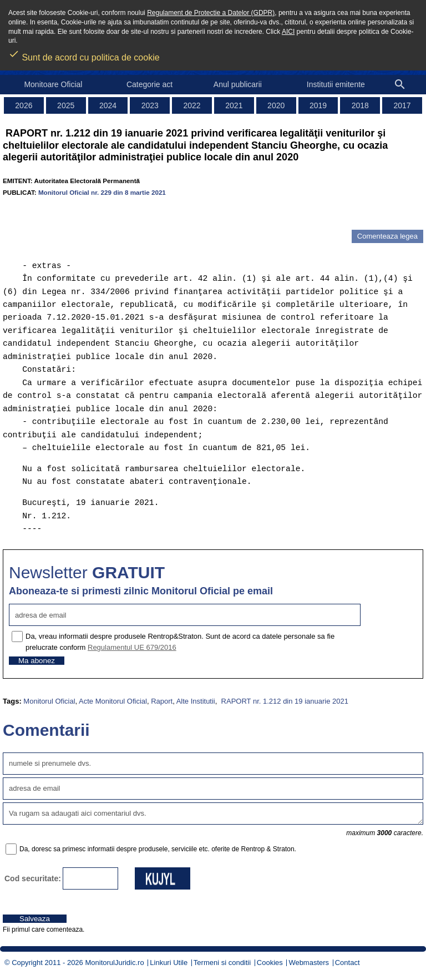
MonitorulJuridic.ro (114, 963)
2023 (150, 105)
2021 (234, 105)
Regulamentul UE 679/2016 (132, 647)
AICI (288, 32)
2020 (276, 105)
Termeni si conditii (222, 963)
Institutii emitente (336, 84)
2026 (24, 105)
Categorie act (149, 84)
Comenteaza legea (387, 236)
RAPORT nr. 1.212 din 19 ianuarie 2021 (284, 701)
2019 (318, 105)
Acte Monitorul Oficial (113, 701)
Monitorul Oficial (49, 701)
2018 (360, 105)
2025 (66, 105)
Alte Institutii (196, 701)
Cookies (270, 963)
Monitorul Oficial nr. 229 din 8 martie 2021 (102, 192)
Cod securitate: (33, 878)
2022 (192, 105)
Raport (162, 701)
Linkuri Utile (169, 963)
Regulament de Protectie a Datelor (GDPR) (211, 13)
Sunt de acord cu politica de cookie (84, 54)
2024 (108, 105)
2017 (402, 105)
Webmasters (309, 963)
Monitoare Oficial (53, 84)
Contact (348, 963)
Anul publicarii (238, 84)
